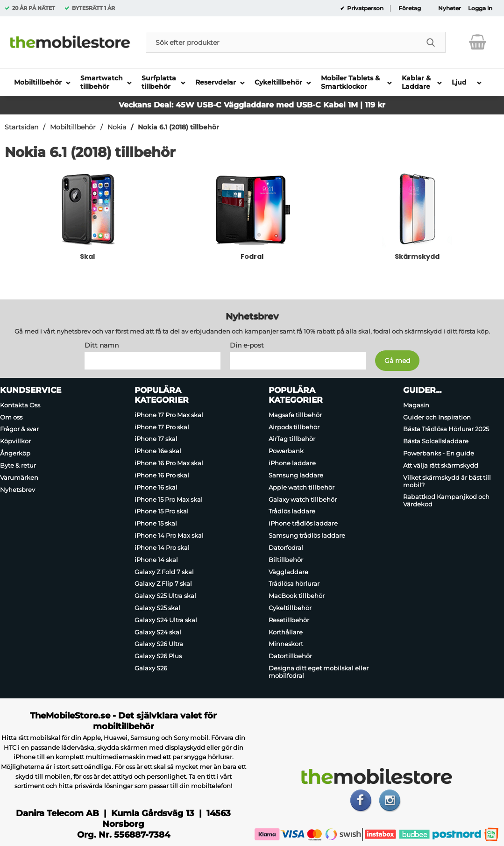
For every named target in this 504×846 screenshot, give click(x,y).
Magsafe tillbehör (295, 415)
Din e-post (247, 345)
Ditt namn (102, 345)
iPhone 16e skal (158, 451)
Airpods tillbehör (294, 427)
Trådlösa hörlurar (294, 583)
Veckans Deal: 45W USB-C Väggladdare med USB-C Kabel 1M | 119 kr (252, 105)
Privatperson (365, 8)
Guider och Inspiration (437, 417)
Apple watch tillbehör (302, 487)
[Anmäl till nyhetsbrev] (397, 361)
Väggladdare (288, 572)
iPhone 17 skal (156, 439)
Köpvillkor (15, 441)
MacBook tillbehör (297, 596)
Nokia (117, 127)
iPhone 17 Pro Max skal (169, 415)
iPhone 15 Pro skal (162, 512)
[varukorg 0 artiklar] (478, 42)
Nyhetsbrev (18, 490)
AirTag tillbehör (292, 439)
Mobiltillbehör (73, 127)
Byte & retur (18, 465)
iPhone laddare (292, 463)
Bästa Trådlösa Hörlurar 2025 (446, 429)
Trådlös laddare (292, 512)
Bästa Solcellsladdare (436, 441)
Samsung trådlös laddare (307, 535)
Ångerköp (15, 453)
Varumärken (19, 477)
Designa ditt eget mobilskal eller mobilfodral (319, 672)
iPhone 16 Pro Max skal (169, 463)
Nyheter (450, 8)
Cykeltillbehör (290, 608)
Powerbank (286, 451)
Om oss (11, 417)
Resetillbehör (289, 620)
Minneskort (286, 644)
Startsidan (21, 127)
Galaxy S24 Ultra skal (166, 620)
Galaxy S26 (151, 668)
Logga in (480, 8)
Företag (410, 8)
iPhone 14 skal (156, 560)
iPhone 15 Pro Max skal (169, 499)
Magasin (416, 405)
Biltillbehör (286, 560)
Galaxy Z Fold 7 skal (164, 572)
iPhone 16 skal (156, 487)
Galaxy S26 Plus (158, 656)
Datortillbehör (290, 656)
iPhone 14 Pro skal (162, 547)
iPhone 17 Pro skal (162, 427)
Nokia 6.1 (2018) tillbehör (178, 127)
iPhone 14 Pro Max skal (169, 535)
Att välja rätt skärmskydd (441, 465)
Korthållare (286, 632)
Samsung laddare (296, 475)
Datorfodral (286, 547)
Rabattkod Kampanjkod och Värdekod (446, 501)
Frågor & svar (19, 429)
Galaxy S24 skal (158, 632)
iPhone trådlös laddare (303, 523)
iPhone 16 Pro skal (162, 475)
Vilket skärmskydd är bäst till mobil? (447, 481)
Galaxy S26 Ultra (159, 644)
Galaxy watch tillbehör (303, 499)
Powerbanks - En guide (439, 453)
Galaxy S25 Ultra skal (165, 596)
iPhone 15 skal (156, 523)
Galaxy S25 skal (157, 608)
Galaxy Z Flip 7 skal (163, 583)
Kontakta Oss (20, 405)
